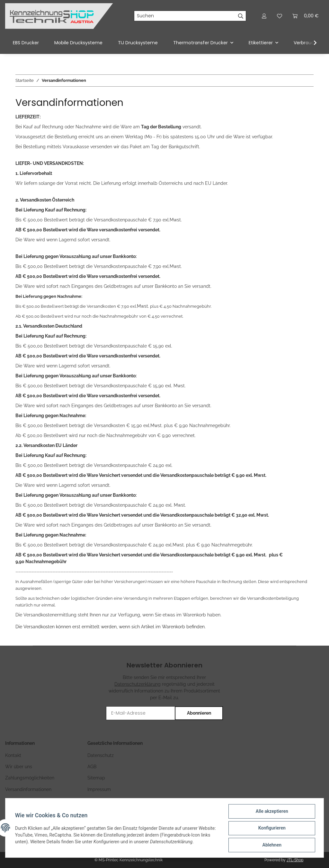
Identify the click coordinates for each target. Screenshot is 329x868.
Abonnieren (199, 713)
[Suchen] (185, 16)
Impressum (99, 789)
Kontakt (13, 755)
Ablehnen (271, 845)
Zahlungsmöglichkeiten (30, 778)
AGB (92, 767)
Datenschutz (101, 755)
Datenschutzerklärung (138, 684)
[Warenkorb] (306, 16)
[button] (264, 16)
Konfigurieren (271, 829)
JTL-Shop (295, 860)
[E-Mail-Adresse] (141, 713)
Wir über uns (19, 767)
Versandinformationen (28, 789)
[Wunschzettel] (280, 16)
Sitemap (96, 778)
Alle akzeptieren (271, 812)
